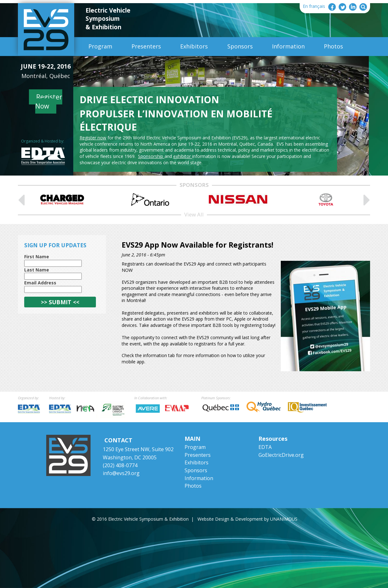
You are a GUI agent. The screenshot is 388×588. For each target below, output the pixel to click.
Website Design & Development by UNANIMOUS (247, 519)
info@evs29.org (121, 473)
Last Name (37, 270)
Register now (93, 138)
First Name (37, 257)
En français (314, 6)
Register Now (49, 101)
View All (194, 214)
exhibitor (183, 156)
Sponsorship (151, 156)
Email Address (40, 283)
